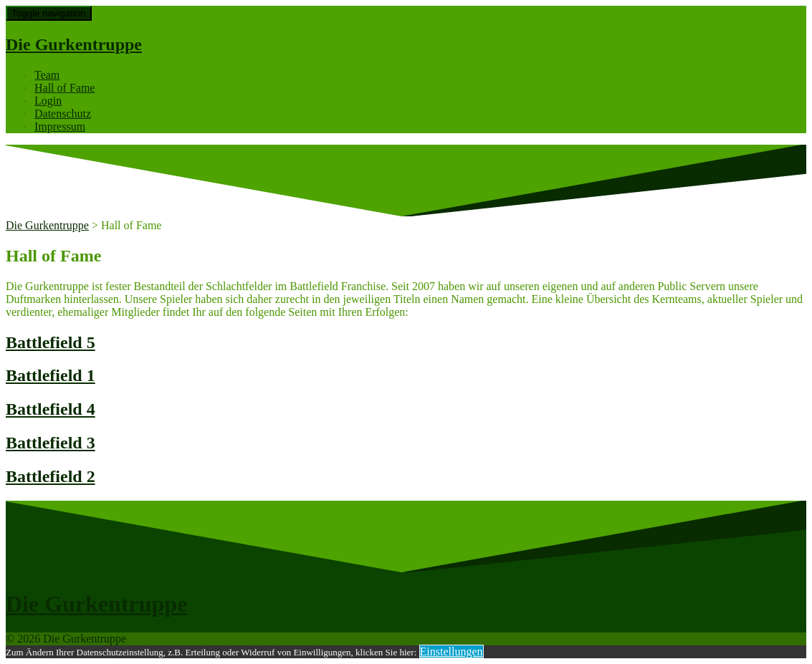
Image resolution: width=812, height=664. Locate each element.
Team (47, 75)
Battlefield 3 (51, 443)
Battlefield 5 (51, 342)
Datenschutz (63, 114)
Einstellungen (452, 651)
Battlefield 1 (51, 375)
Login (48, 101)
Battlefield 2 (51, 476)
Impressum (60, 126)
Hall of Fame (65, 88)
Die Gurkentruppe (74, 44)
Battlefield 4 (51, 409)
